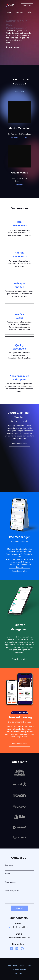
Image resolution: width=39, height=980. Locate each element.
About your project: (12, 891)
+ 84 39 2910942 (19, 927)
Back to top (19, 973)
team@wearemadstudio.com (20, 937)
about (9, 965)
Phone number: (11, 882)
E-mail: (8, 874)
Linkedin (25, 137)
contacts (29, 965)
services (15, 965)
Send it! (20, 908)
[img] (12, 47)
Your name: (9, 865)
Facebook (15, 137)
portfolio (22, 965)
